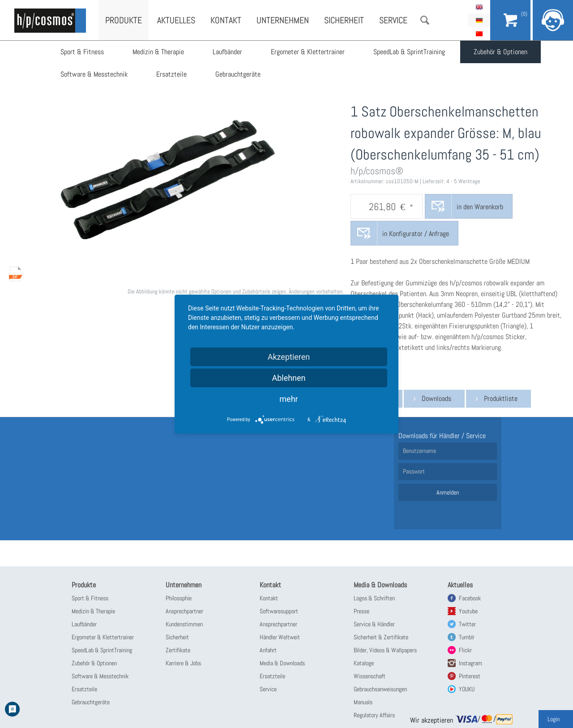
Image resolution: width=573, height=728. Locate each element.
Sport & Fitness (82, 52)
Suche (425, 20)
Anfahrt (268, 650)
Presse (361, 611)
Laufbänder (227, 52)
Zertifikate (178, 650)
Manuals (363, 702)
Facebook (470, 598)
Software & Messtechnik (94, 74)
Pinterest (470, 676)
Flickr (465, 650)
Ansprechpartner (184, 611)
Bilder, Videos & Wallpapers (385, 650)
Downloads (436, 398)
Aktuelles (176, 20)
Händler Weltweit (280, 637)
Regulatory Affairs (374, 715)
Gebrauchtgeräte (238, 74)
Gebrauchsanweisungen (380, 689)
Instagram (470, 663)
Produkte (124, 20)
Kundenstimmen (184, 624)
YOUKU (467, 689)
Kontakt (226, 20)
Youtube (468, 611)
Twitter (467, 624)
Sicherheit (344, 20)
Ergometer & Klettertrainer (308, 52)
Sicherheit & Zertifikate (381, 637)
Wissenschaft (370, 676)
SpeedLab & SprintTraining (409, 52)
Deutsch (479, 20)
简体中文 (479, 34)
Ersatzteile (171, 74)
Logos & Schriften (374, 598)
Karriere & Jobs (183, 663)
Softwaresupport (279, 611)
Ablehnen (289, 377)
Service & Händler (374, 624)
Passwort (414, 471)
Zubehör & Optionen (500, 52)
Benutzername (419, 451)
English (479, 7)
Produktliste (501, 398)
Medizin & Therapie (158, 52)
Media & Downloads (282, 663)
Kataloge (364, 663)
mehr (289, 398)
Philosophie (179, 598)
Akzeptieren (289, 356)
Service (393, 20)
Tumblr (467, 637)
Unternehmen (283, 20)
